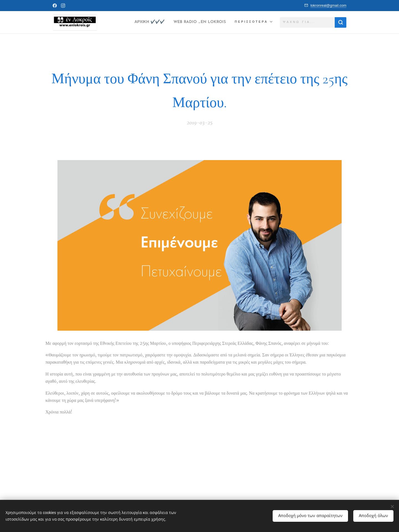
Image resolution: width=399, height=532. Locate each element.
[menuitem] (137, 22)
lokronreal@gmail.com (328, 5)
